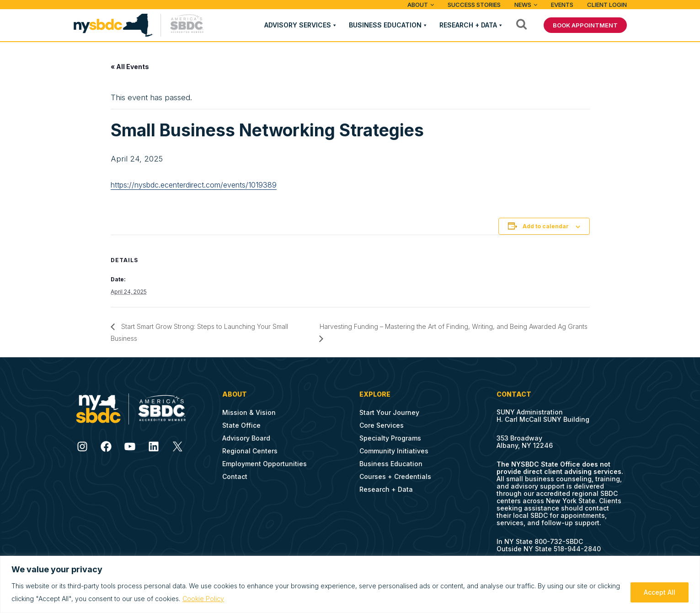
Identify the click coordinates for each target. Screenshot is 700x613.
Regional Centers (250, 451)
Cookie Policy (203, 599)
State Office (241, 425)
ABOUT (418, 5)
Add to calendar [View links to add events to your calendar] (546, 226)
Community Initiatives (394, 451)
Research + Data (468, 25)
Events (562, 5)
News (523, 5)
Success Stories (474, 5)
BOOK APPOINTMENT (585, 25)
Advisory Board (246, 438)
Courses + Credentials (395, 476)
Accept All (660, 592)
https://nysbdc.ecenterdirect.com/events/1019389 (194, 185)
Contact (235, 476)
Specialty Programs (390, 438)
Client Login (607, 5)
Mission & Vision (249, 412)
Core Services (382, 425)
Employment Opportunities (265, 464)
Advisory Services (298, 25)
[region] (350, 584)
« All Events (130, 67)
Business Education (385, 25)
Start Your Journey (389, 412)
